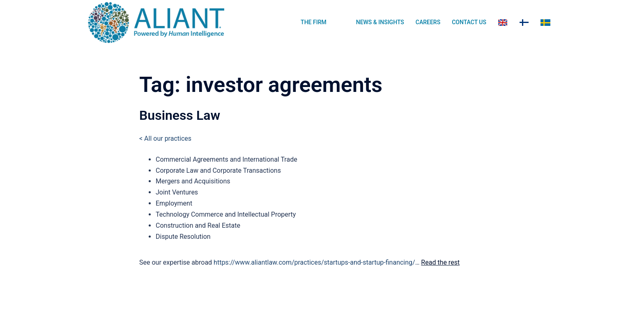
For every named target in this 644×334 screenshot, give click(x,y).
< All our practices (165, 138)
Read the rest (440, 262)
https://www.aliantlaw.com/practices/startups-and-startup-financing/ (314, 262)
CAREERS (428, 22)
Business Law (180, 115)
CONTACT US (469, 22)
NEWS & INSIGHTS (380, 22)
